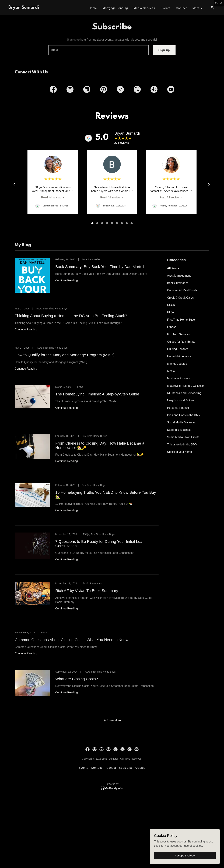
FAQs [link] (171, 312)
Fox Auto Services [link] (178, 334)
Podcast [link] (110, 768)
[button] (198, 9)
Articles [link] (140, 768)
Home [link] (93, 8)
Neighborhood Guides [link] (181, 400)
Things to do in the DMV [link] (182, 444)
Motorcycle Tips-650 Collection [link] (186, 386)
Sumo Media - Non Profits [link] (183, 437)
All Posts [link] (173, 268)
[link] (24, 8)
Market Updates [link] (177, 364)
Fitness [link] (172, 327)
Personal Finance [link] (178, 408)
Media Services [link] (144, 8)
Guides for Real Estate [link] (181, 342)
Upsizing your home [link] (179, 452)
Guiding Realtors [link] (178, 349)
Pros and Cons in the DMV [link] (184, 415)
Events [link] (165, 8)
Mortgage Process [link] (178, 378)
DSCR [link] (171, 305)
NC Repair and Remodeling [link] (184, 393)
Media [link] (171, 371)
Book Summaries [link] (178, 283)
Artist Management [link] (179, 276)
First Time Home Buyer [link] (181, 320)
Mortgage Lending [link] (115, 8)
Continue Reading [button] (66, 280)
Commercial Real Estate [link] (182, 290)
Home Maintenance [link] (179, 356)
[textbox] (99, 50)
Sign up (164, 50)
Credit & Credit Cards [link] (180, 298)
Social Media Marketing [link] (182, 422)
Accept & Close (185, 855)
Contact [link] (181, 8)
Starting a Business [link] (179, 430)
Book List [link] (125, 768)
